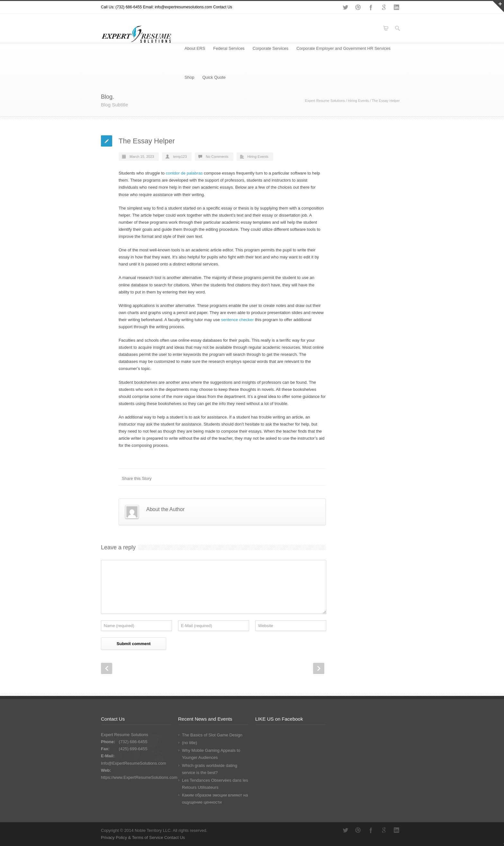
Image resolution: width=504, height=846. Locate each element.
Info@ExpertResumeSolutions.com (134, 763)
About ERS (195, 48)
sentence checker (238, 320)
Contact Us (223, 7)
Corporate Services (270, 48)
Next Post (319, 668)
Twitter (345, 7)
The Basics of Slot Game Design (212, 735)
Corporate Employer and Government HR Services (343, 48)
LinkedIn (397, 7)
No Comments (217, 157)
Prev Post (107, 668)
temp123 (180, 157)
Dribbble (358, 7)
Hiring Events (358, 101)
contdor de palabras (184, 173)
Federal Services (229, 48)
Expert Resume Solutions (325, 101)
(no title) (189, 743)
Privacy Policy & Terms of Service (133, 837)
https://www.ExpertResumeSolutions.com (139, 777)
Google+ (384, 7)
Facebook (371, 7)
